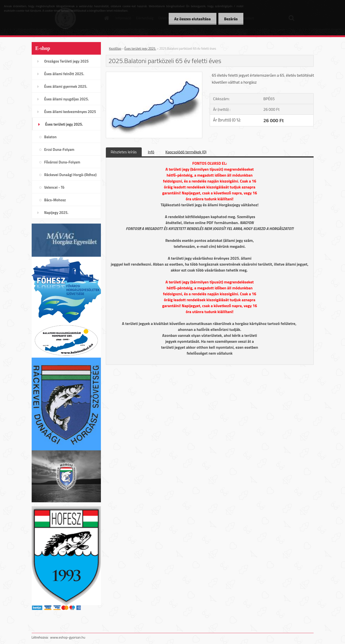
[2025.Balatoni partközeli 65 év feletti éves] (154, 74)
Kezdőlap (115, 48)
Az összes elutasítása (191, 19)
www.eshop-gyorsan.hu (68, 637)
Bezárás (230, 19)
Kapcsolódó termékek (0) (186, 152)
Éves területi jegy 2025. (140, 48)
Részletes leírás (124, 152)
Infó (151, 152)
